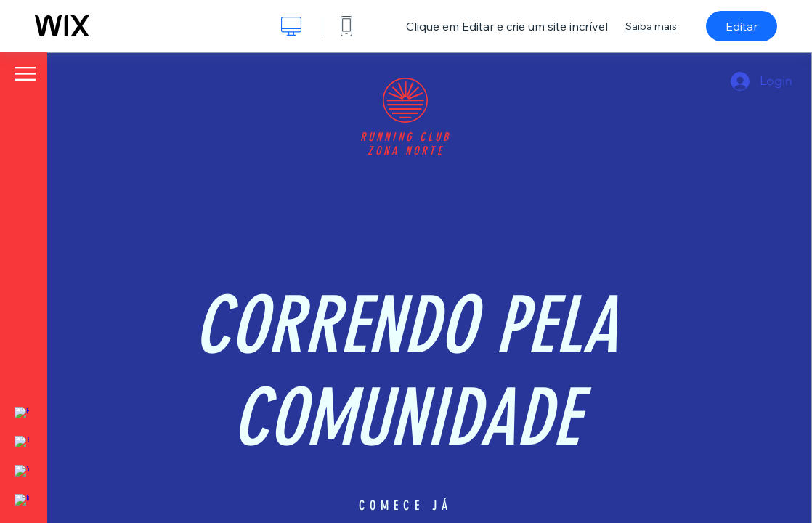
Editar (742, 26)
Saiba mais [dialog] (651, 26)
